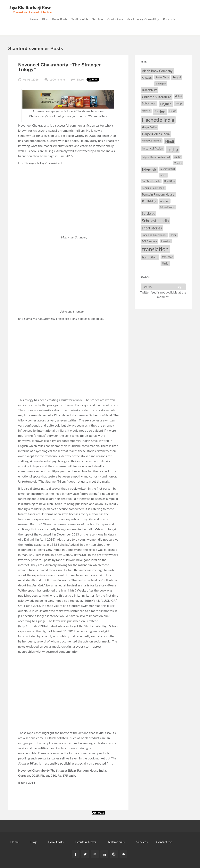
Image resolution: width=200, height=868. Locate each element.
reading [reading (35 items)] (165, 201)
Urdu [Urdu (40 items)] (165, 263)
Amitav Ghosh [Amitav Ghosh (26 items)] (162, 77)
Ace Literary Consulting (143, 19)
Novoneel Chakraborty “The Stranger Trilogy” (59, 67)
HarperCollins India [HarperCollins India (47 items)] (156, 134)
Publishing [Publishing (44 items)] (149, 201)
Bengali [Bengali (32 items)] (177, 77)
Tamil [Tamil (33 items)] (173, 235)
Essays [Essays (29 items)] (179, 103)
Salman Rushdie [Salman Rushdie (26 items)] (167, 207)
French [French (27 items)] (173, 111)
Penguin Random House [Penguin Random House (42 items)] (158, 194)
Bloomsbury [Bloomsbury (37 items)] (149, 90)
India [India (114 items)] (173, 149)
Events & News (86, 842)
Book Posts (60, 19)
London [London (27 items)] (178, 157)
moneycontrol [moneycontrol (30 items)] (168, 169)
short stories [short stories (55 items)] (152, 228)
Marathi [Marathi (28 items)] (178, 163)
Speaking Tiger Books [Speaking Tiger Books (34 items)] (154, 235)
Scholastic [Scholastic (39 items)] (148, 213)
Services (98, 19)
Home (34, 19)
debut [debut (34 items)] (179, 96)
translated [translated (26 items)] (166, 241)
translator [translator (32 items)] (167, 257)
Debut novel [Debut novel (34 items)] (149, 103)
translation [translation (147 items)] (155, 249)
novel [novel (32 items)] (164, 175)
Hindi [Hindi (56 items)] (170, 141)
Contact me (115, 19)
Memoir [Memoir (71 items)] (149, 170)
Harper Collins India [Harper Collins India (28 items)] (152, 141)
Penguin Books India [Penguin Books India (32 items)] (153, 188)
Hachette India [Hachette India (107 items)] (158, 120)
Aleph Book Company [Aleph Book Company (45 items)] (157, 71)
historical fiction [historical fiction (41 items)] (153, 148)
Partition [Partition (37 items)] (170, 181)
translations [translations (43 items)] (150, 257)
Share (80, 79)
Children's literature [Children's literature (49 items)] (157, 97)
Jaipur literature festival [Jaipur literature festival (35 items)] (156, 157)
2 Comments (58, 79)
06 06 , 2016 (31, 79)
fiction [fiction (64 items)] (160, 112)
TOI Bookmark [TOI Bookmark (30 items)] (150, 241)
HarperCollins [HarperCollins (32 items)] (150, 127)
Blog (45, 19)
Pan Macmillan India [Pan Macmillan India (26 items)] (151, 181)
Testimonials (80, 19)
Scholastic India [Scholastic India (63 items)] (155, 221)
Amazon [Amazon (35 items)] (147, 77)
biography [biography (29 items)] (161, 84)
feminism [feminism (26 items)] (146, 111)
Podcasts (169, 19)
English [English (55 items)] (166, 104)
